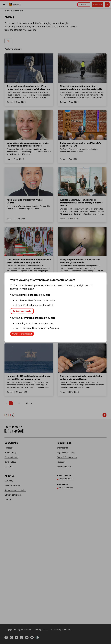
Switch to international (22, 334)
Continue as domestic (22, 311)
